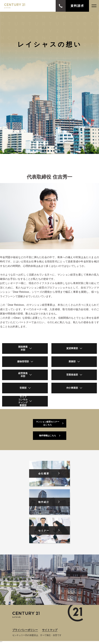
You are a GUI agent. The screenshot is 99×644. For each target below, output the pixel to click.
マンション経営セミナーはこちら (48, 423)
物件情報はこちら (48, 436)
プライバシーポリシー (25, 630)
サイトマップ (50, 630)
